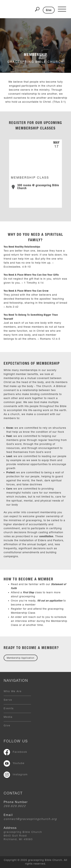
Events (9, 709)
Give (49, 11)
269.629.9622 (15, 806)
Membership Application (21, 658)
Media (8, 717)
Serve (8, 700)
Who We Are (13, 692)
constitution (46, 537)
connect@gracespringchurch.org (30, 819)
